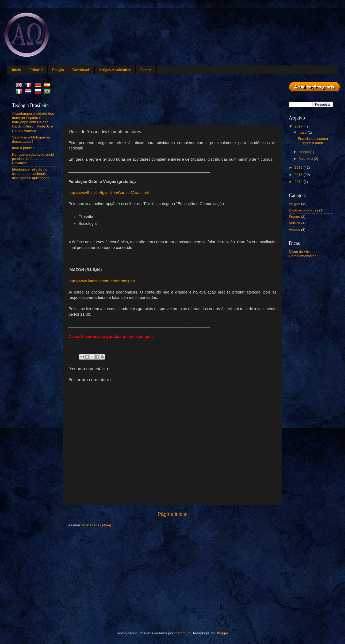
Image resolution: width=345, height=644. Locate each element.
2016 (299, 167)
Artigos (294, 204)
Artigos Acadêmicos (115, 70)
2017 (299, 126)
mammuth (182, 633)
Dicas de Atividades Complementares (305, 254)
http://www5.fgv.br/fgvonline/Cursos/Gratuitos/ (109, 193)
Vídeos (294, 230)
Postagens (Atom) (97, 525)
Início (16, 70)
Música (295, 223)
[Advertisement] (88, 99)
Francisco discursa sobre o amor (313, 141)
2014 (299, 182)
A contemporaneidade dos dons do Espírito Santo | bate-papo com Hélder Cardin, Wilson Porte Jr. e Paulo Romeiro (33, 122)
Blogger (222, 633)
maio (303, 132)
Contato (146, 70)
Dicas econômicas (304, 210)
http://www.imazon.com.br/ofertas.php (102, 281)
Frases (294, 217)
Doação (58, 70)
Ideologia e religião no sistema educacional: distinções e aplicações (31, 174)
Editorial (37, 70)
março (304, 152)
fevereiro (306, 159)
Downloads (81, 70)
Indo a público (23, 148)
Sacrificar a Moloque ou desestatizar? (31, 139)
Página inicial (172, 514)
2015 (299, 175)
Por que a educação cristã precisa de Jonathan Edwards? (33, 159)
